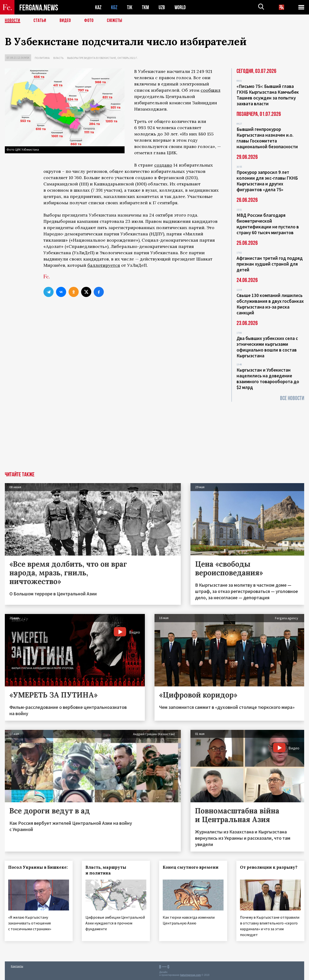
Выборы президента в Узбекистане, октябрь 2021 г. (102, 58)
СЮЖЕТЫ (115, 21)
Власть (58, 58)
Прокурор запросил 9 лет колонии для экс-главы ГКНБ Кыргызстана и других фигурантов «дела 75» (267, 181)
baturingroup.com (190, 975)
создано (163, 165)
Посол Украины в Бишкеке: (38, 867)
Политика (42, 58)
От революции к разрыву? (269, 867)
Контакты (17, 966)
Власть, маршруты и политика (106, 870)
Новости (13, 21)
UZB (162, 7)
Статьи (40, 21)
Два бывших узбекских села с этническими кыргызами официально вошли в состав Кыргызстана (267, 347)
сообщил (211, 90)
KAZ (98, 7)
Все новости (292, 398)
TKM (145, 7)
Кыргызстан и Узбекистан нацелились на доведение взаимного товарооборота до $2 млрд (268, 379)
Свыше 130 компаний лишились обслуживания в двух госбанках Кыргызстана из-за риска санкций (270, 304)
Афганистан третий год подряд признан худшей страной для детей (270, 264)
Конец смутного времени (191, 867)
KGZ (114, 7)
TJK (130, 7)
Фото (89, 21)
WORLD (180, 7)
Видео (65, 21)
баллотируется (104, 265)
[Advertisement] (154, 436)
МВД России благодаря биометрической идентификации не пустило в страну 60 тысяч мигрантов (268, 224)
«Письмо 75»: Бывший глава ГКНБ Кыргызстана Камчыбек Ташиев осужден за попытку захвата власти (268, 95)
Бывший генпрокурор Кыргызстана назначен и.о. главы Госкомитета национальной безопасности (267, 138)
